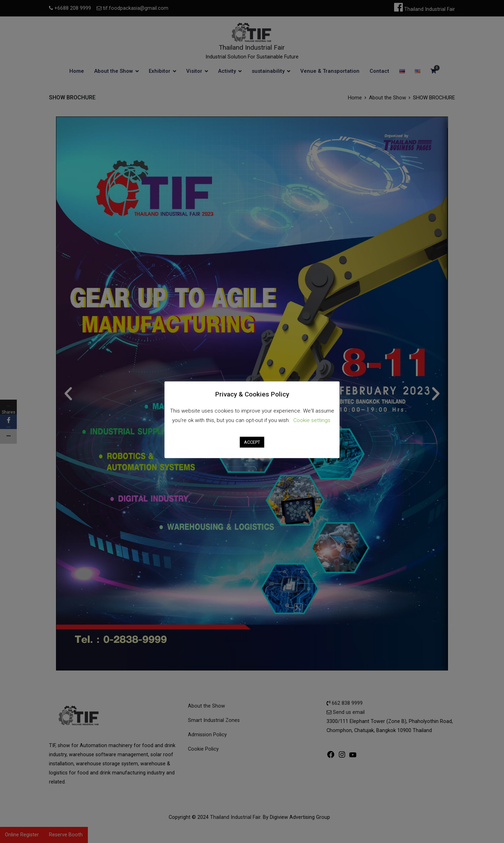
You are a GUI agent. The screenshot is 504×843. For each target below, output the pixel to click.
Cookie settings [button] (312, 420)
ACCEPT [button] (252, 442)
